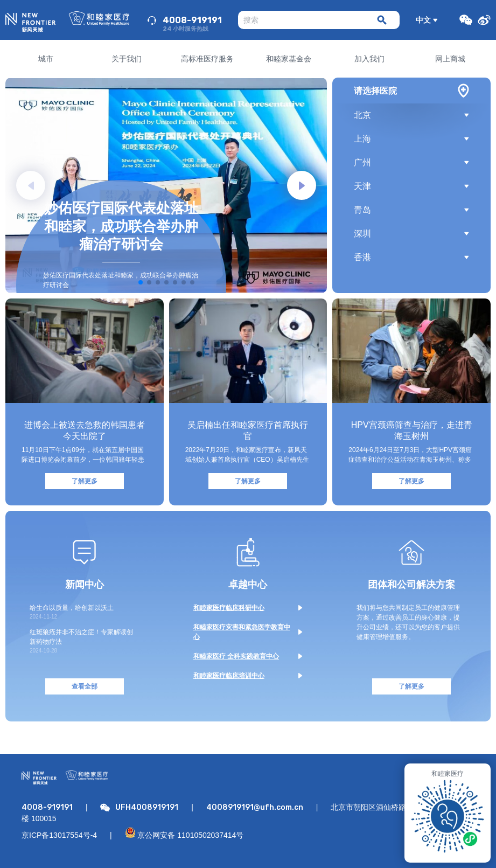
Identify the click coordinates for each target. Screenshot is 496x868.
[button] (302, 185)
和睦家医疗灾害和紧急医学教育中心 (242, 632)
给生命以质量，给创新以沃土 (72, 608)
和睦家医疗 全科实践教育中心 (236, 656)
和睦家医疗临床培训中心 (229, 676)
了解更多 (85, 481)
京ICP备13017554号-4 (59, 835)
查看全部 (85, 686)
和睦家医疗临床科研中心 (229, 608)
